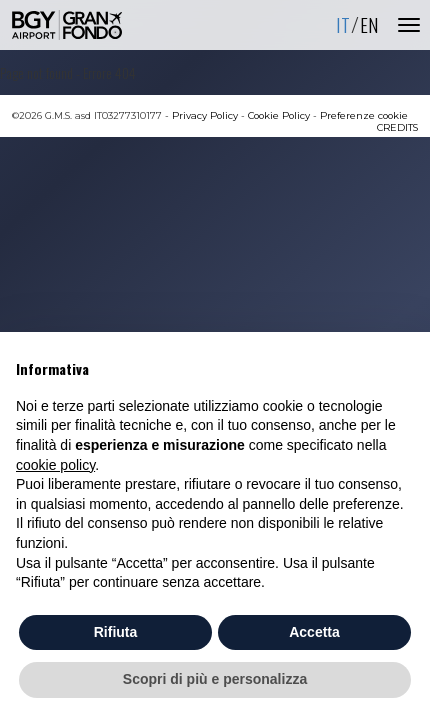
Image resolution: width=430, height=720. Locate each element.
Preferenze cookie (364, 115)
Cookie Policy (279, 115)
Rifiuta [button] (116, 632)
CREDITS (397, 127)
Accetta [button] (314, 632)
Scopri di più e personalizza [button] (215, 679)
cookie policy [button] (55, 465)
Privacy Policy (205, 115)
